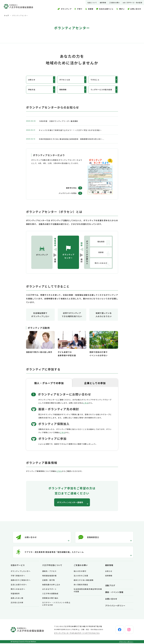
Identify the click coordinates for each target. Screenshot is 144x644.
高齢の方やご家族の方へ (21, 581)
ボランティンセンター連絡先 (70, 503)
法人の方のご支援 (81, 576)
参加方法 (32, 90)
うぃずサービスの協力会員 (101, 90)
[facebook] (119, 630)
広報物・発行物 (48, 581)
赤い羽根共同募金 (81, 585)
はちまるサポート (49, 590)
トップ (6, 15)
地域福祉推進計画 (49, 576)
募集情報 (63, 90)
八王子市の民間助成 (50, 594)
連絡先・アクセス (49, 572)
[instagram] (129, 630)
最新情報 (103, 3)
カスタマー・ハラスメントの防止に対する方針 (56, 604)
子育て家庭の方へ (18, 576)
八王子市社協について (52, 566)
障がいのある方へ (18, 590)
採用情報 (109, 576)
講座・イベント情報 (114, 593)
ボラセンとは (65, 80)
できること (95, 80)
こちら (86, 404)
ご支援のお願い (114, 3)
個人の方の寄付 (80, 572)
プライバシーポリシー (115, 606)
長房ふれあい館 (17, 599)
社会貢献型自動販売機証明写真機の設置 (88, 591)
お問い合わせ (111, 600)
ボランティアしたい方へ (21, 572)
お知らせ (32, 80)
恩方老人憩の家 (17, 603)
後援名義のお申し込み (51, 585)
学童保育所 (15, 594)
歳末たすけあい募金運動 (84, 581)
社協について (92, 3)
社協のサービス (18, 566)
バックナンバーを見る (68, 194)
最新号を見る (71, 189)
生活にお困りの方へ (19, 585)
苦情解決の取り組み (50, 599)
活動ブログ (110, 586)
